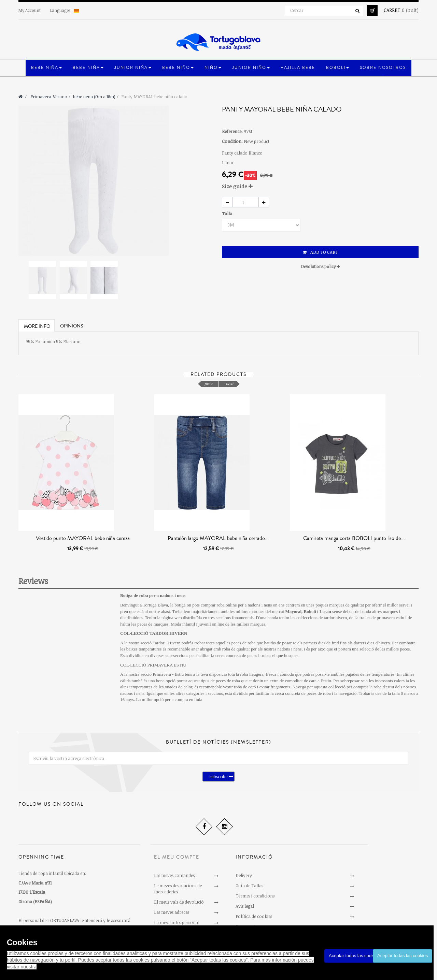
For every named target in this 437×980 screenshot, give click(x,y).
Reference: (232, 131)
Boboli (310, 611)
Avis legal (245, 906)
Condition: (232, 141)
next (230, 384)
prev (208, 384)
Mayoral (293, 611)
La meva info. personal (177, 922)
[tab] (320, 186)
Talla (228, 214)
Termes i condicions (255, 896)
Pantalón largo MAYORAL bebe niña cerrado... (218, 538)
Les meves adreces (172, 912)
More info (37, 326)
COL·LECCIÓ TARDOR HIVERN (154, 633)
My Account (30, 10)
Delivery (244, 875)
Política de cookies (254, 916)
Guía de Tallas (249, 886)
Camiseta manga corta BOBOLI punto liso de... (354, 538)
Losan (325, 611)
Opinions (72, 326)
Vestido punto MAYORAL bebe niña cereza (83, 538)
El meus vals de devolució (179, 902)
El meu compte (177, 857)
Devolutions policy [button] (320, 266)
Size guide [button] (237, 186)
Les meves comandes (174, 875)
